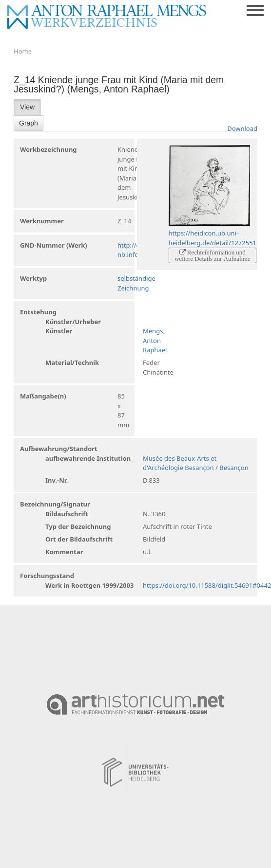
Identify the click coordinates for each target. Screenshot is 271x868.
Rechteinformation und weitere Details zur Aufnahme (213, 255)
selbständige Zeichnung (136, 283)
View (27, 107)
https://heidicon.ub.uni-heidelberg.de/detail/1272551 (213, 238)
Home (23, 51)
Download (242, 128)
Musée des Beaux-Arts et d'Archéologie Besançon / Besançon (196, 463)
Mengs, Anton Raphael (155, 340)
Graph (29, 123)
